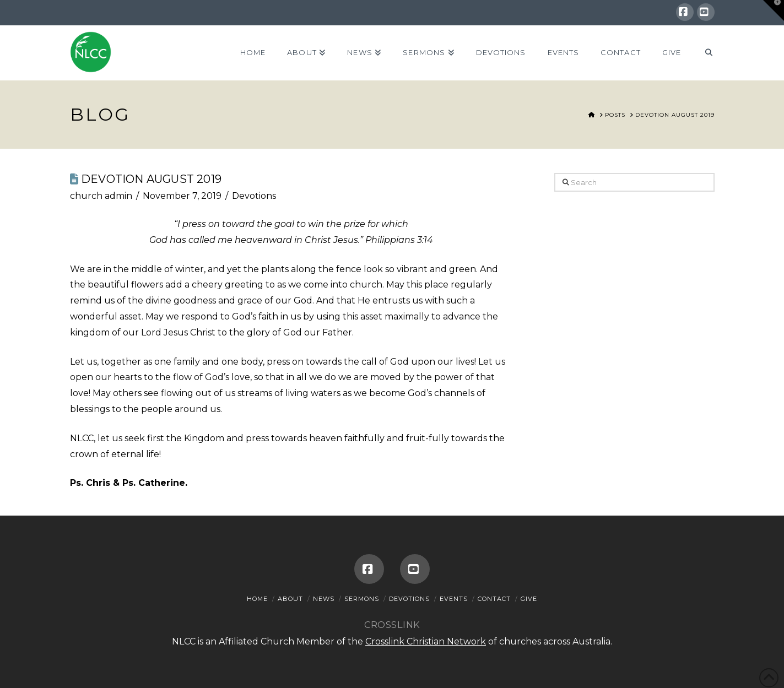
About (290, 599)
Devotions (254, 196)
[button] (774, 10)
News (324, 599)
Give (529, 599)
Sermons (362, 599)
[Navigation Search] (703, 53)
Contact (494, 599)
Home (257, 599)
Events (454, 599)
